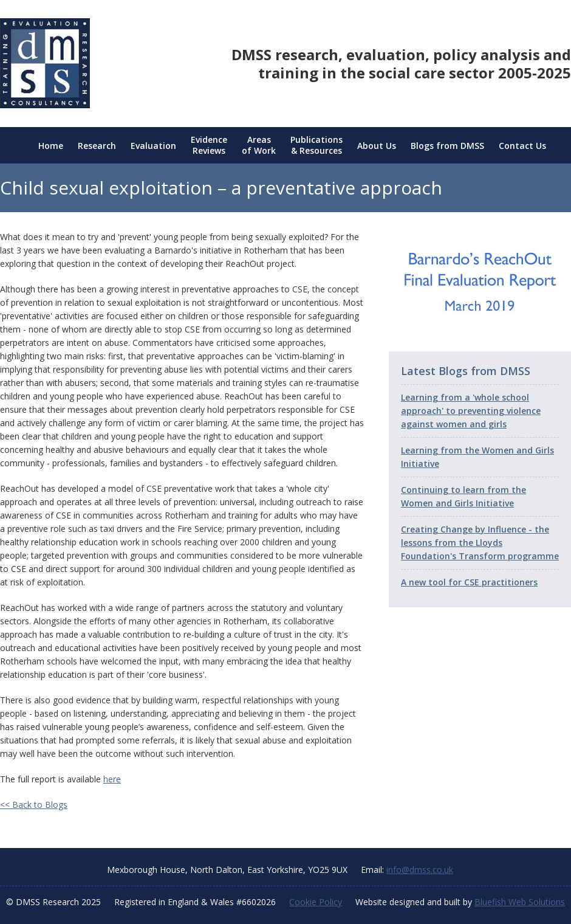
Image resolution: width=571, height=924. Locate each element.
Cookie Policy (316, 902)
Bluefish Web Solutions (520, 902)
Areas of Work (259, 145)
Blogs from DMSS (447, 146)
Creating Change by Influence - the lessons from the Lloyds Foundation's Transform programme (480, 543)
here (112, 779)
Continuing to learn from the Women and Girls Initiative (463, 496)
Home (51, 146)
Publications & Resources (316, 145)
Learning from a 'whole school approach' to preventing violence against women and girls (471, 411)
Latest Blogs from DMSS (466, 371)
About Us (377, 146)
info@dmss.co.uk (420, 870)
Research (97, 146)
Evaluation (153, 146)
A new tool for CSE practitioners (469, 582)
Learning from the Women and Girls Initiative (477, 457)
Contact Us (522, 146)
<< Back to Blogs (34, 805)
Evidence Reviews (209, 145)
